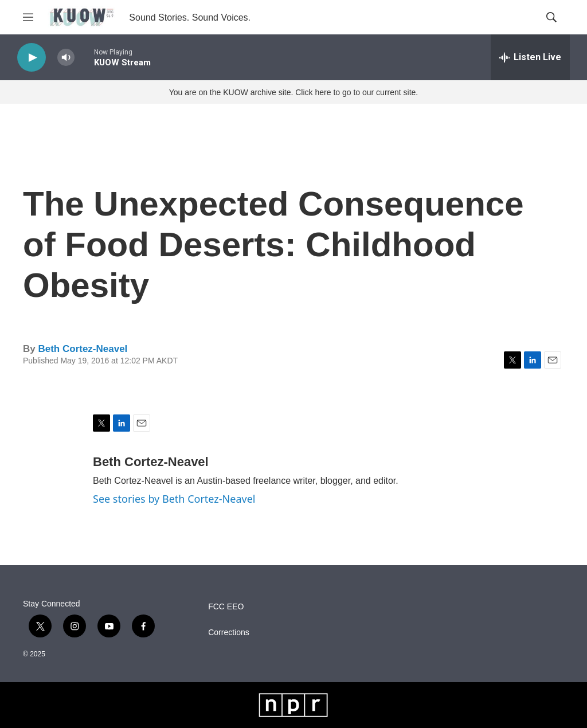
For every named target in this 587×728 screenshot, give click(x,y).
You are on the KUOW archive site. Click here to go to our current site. (293, 92)
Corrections (229, 633)
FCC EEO (226, 607)
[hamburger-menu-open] (28, 17)
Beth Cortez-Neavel (83, 349)
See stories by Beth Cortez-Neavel (174, 499)
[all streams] (530, 57)
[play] (32, 58)
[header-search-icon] (551, 17)
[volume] (66, 58)
